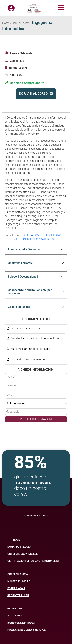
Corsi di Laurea (21, 23)
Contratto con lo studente (26, 328)
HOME (17, 540)
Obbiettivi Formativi (21, 263)
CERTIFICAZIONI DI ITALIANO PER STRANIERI (33, 561)
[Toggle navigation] (56, 8)
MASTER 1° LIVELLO (19, 581)
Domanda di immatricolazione (28, 359)
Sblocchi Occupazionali (23, 277)
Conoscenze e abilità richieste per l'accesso (30, 292)
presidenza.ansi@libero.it (21, 623)
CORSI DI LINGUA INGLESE (23, 554)
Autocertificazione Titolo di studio (30, 349)
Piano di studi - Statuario (24, 249)
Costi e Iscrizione (19, 307)
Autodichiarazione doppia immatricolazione (36, 339)
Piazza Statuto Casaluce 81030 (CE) (27, 630)
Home (6, 23)
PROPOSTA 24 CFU (18, 595)
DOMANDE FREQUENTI (20, 547)
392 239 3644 (14, 616)
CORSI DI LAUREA (18, 574)
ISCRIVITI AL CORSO (33, 94)
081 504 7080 (14, 609)
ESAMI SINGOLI (16, 588)
